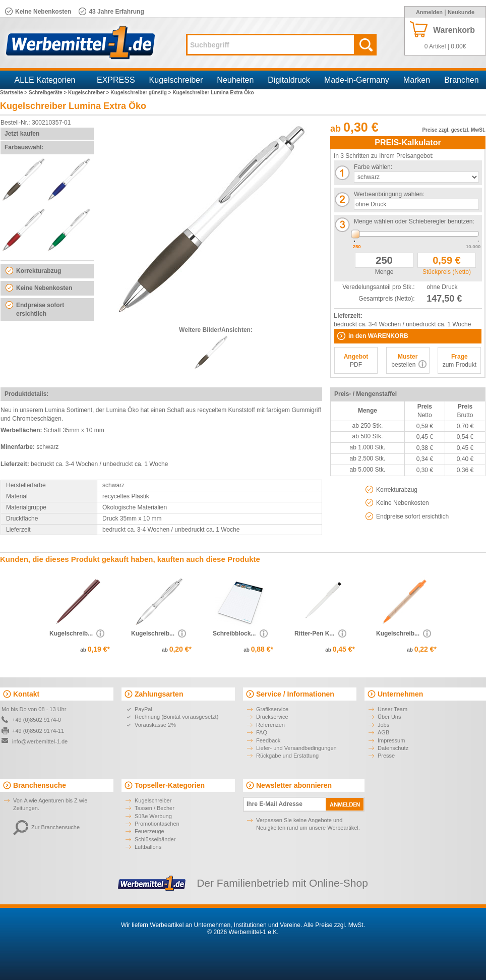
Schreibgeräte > (48, 93)
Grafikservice (272, 709)
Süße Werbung (153, 816)
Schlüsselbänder (155, 839)
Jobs (383, 725)
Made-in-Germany (357, 80)
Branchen (462, 80)
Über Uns (389, 717)
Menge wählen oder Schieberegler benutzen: (414, 221)
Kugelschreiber (176, 80)
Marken (417, 80)
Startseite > (14, 93)
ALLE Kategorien (45, 80)
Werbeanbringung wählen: (389, 194)
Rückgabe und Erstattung (287, 756)
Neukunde (461, 12)
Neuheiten (235, 80)
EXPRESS (116, 80)
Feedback (268, 740)
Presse (386, 756)
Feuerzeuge (149, 831)
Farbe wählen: (373, 167)
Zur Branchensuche (46, 827)
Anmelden (429, 12)
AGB (383, 732)
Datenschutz (393, 748)
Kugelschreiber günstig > (141, 93)
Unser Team (392, 709)
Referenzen (270, 725)
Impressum (391, 740)
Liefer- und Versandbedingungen (296, 748)
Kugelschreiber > (89, 93)
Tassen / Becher (155, 808)
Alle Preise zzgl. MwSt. (334, 925)
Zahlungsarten (159, 694)
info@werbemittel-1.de (40, 741)
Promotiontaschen (157, 824)
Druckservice (272, 717)
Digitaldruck (289, 80)
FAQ (262, 732)
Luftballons (148, 847)
